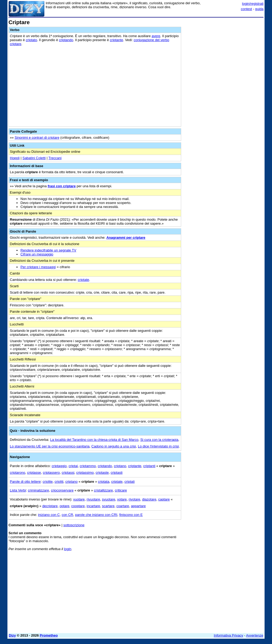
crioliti (59, 482)
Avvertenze (255, 635)
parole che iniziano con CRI (96, 515)
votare (122, 499)
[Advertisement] (224, 53)
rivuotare (93, 499)
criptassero (51, 473)
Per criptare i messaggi (38, 267)
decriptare (50, 506)
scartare (108, 506)
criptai (73, 466)
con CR (67, 515)
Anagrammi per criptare (126, 238)
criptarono (18, 473)
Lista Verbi (18, 490)
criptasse (34, 473)
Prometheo (49, 635)
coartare (123, 506)
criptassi (68, 473)
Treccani (55, 158)
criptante (117, 40)
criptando (66, 40)
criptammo (88, 466)
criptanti (149, 466)
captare (164, 499)
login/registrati (253, 4)
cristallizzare (104, 490)
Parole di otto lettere (25, 482)
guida (259, 9)
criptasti (116, 473)
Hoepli (15, 158)
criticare (121, 490)
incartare (93, 506)
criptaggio (59, 466)
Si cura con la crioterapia (159, 440)
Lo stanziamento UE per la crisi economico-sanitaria (50, 446)
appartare (138, 506)
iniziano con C (49, 515)
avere (156, 36)
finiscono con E (131, 515)
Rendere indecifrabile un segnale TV (48, 250)
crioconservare (62, 490)
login (68, 549)
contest (246, 9)
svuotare (109, 499)
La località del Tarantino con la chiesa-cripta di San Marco (94, 440)
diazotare (149, 499)
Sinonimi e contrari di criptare (37, 138)
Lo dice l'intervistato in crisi (158, 446)
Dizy (12, 635)
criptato (31, 40)
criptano (120, 466)
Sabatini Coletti (34, 158)
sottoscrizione (74, 525)
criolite (48, 482)
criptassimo (85, 473)
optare (64, 506)
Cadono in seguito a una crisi (114, 446)
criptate (84, 280)
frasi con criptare (62, 186)
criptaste (102, 473)
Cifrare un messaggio (37, 254)
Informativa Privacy (229, 635)
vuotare (79, 499)
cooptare (78, 506)
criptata (104, 482)
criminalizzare (38, 490)
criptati (130, 482)
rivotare (134, 499)
